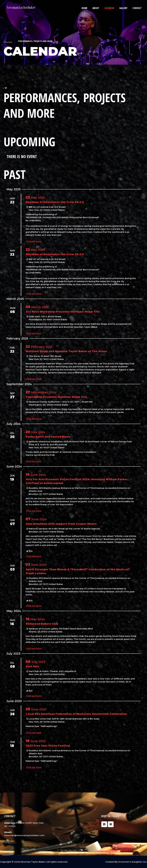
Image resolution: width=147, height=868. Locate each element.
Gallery (124, 8)
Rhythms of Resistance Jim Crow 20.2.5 (55, 202)
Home (86, 8)
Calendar (110, 8)
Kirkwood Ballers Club (42, 624)
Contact (137, 8)
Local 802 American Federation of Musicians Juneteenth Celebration (76, 714)
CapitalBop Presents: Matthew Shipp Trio (56, 397)
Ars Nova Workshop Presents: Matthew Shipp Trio (63, 312)
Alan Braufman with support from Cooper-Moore (61, 524)
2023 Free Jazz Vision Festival (48, 746)
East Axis (32, 666)
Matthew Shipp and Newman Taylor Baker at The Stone (66, 351)
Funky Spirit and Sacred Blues (48, 437)
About (97, 8)
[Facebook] (104, 824)
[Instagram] (111, 824)
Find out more (34, 241)
